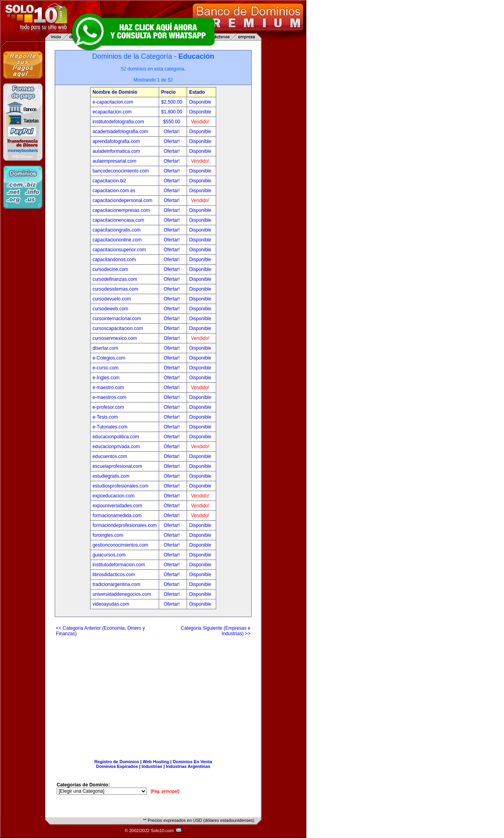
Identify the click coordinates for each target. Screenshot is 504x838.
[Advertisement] (153, 695)
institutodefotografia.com (118, 122)
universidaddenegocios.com (122, 594)
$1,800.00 (172, 112)
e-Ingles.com (106, 378)
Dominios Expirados (117, 766)
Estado (197, 92)
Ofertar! (172, 132)
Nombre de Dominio (115, 92)
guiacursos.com (109, 555)
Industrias (152, 766)
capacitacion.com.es (114, 191)
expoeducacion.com (114, 496)
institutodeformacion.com (119, 565)
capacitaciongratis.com (117, 230)
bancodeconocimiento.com (121, 171)
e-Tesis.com (105, 417)
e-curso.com (106, 368)
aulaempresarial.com (114, 161)
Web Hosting (156, 762)
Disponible (200, 102)
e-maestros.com (109, 397)
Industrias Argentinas (188, 766)
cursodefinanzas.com (115, 279)
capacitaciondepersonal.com (122, 200)
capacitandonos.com (114, 260)
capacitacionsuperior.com (119, 250)
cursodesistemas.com (115, 289)
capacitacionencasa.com (118, 220)
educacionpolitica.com (116, 437)
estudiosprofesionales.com (120, 486)
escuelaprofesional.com (117, 466)
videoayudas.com (111, 604)
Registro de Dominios (117, 762)
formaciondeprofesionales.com (125, 525)
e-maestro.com (108, 387)
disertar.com (105, 348)
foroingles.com (108, 535)
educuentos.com (110, 456)
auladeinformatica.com (116, 151)
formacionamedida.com (117, 515)
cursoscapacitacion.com (118, 328)
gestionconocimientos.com (120, 545)
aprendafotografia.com (116, 141)
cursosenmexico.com (115, 338)
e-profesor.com (108, 407)
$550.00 (172, 122)
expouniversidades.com (117, 506)
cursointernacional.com (117, 319)
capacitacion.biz (109, 181)
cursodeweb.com (110, 309)
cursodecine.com (110, 269)
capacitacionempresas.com (121, 210)
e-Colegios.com (109, 358)
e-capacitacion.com (113, 102)
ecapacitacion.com (112, 112)
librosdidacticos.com (114, 575)
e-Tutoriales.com (110, 427)
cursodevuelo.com (112, 299)
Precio (168, 92)
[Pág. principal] (165, 791)
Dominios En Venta (193, 762)
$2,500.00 (172, 102)
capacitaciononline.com (117, 240)
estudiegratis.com (111, 476)
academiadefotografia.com (120, 132)
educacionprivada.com (116, 447)
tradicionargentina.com (116, 584)
